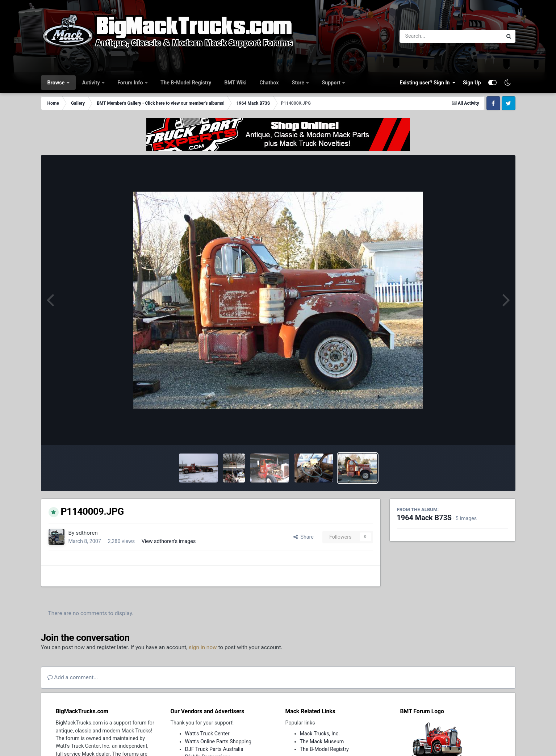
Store (299, 83)
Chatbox (269, 83)
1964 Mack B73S (425, 518)
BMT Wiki (235, 83)
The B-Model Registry (186, 83)
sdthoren (87, 533)
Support (332, 83)
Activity (92, 83)
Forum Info (131, 83)
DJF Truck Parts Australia (214, 749)
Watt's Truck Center (207, 734)
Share (304, 537)
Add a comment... (73, 677)
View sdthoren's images (169, 541)
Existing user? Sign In (427, 83)
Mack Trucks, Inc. (320, 734)
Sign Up (472, 83)
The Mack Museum (322, 742)
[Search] (431, 36)
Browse (57, 83)
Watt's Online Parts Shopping (218, 742)
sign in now (203, 647)
